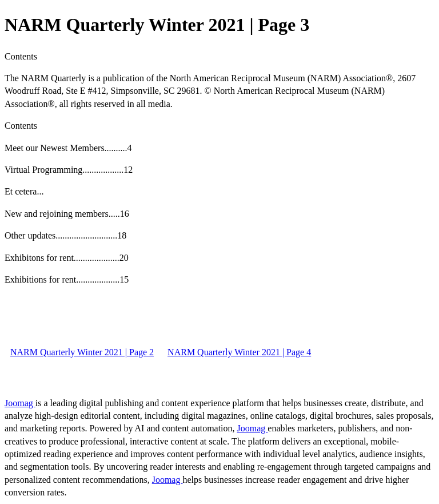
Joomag (20, 403)
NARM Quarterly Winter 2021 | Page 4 (239, 352)
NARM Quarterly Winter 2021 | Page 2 (82, 352)
